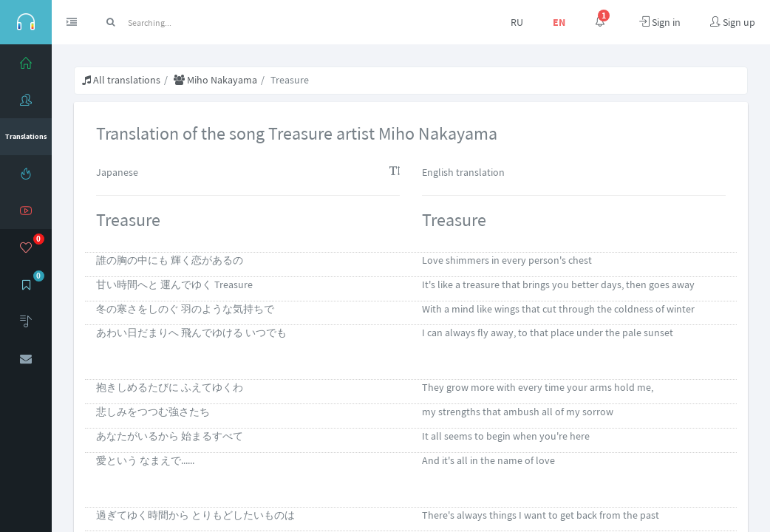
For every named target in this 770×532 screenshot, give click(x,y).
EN (559, 22)
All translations (121, 80)
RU (517, 22)
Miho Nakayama (215, 80)
